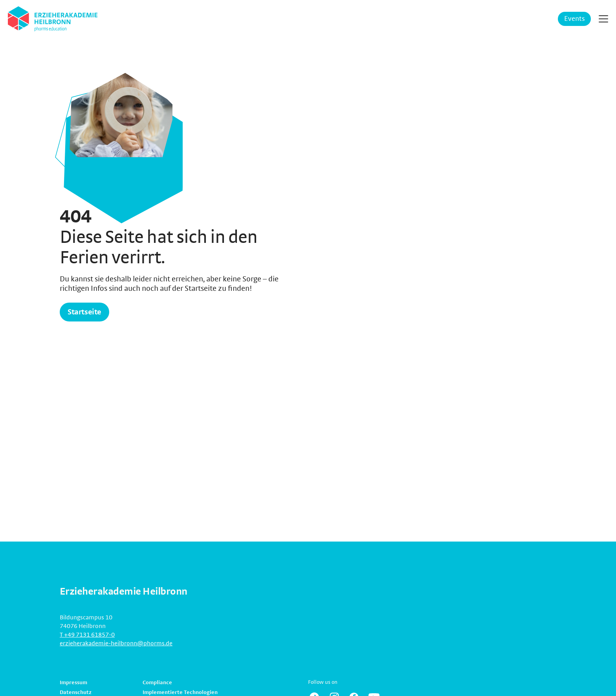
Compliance (157, 683)
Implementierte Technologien (180, 692)
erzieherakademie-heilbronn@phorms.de (116, 643)
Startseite (84, 312)
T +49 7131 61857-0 (87, 635)
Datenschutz (76, 692)
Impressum (73, 683)
